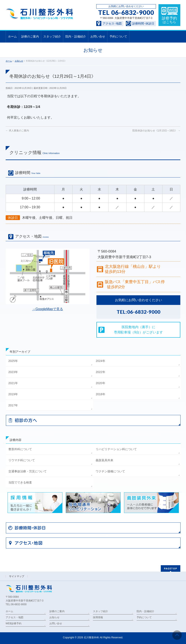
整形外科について (20, 449)
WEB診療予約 (14, 623)
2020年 (100, 383)
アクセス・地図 (15, 617)
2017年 (13, 405)
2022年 (100, 372)
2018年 (100, 394)
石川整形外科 (91, 638)
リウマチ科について (22, 460)
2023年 (13, 372)
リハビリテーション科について (116, 449)
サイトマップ (17, 576)
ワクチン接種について (110, 471)
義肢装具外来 (104, 460)
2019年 (13, 394)
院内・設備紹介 (145, 611)
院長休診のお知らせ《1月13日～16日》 (156, 131)
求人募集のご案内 (17, 131)
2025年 (13, 361)
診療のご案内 (57, 611)
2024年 (100, 361)
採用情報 (98, 617)
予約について (144, 617)
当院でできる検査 (20, 482)
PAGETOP (171, 568)
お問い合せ (56, 623)
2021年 (13, 383)
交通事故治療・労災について (28, 471)
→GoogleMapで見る (48, 309)
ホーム (9, 611)
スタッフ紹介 (100, 611)
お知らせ (54, 617)
